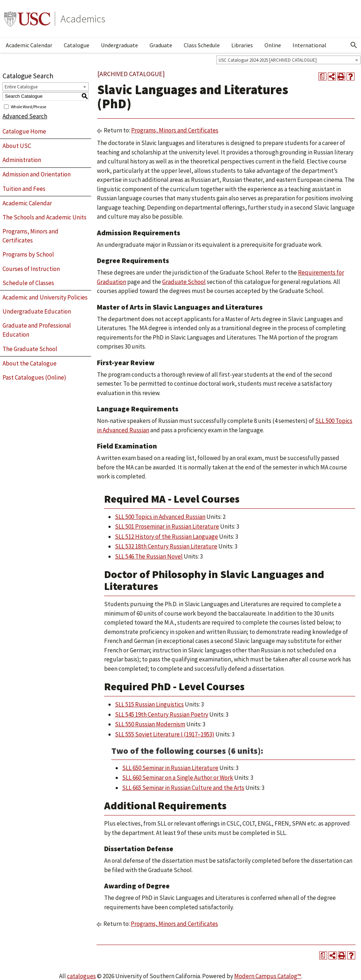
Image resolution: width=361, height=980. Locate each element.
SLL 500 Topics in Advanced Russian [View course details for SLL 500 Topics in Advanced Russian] (160, 517)
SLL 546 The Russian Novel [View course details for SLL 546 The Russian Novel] (149, 556)
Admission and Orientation (37, 174)
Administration (22, 160)
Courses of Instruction (31, 269)
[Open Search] (354, 45)
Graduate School (184, 282)
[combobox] (289, 60)
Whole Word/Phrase (28, 106)
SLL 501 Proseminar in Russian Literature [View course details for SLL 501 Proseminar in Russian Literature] (167, 526)
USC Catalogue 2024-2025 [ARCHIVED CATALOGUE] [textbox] (268, 60)
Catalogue (77, 45)
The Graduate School (30, 349)
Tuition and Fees (24, 189)
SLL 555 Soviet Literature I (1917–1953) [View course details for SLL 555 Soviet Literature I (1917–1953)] (165, 734)
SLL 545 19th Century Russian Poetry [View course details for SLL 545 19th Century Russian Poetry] (162, 714)
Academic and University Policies (45, 297)
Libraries (242, 45)
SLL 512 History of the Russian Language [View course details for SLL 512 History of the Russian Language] (166, 537)
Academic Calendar (29, 45)
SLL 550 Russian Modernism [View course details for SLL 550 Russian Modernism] (150, 724)
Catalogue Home (24, 131)
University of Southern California (27, 19)
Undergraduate (119, 45)
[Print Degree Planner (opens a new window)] (322, 76)
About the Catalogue (30, 363)
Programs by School (28, 254)
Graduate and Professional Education (37, 330)
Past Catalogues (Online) (34, 377)
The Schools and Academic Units (44, 217)
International (309, 45)
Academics (83, 19)
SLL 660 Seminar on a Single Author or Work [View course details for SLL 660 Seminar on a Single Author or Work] (178, 778)
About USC (17, 146)
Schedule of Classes (28, 283)
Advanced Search (25, 116)
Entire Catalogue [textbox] (21, 87)
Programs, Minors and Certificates (30, 236)
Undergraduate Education (37, 311)
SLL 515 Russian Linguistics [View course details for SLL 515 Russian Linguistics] (149, 704)
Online (273, 45)
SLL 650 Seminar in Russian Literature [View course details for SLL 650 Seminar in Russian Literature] (170, 768)
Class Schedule (202, 45)
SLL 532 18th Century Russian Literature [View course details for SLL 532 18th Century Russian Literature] (166, 546)
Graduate (161, 45)
